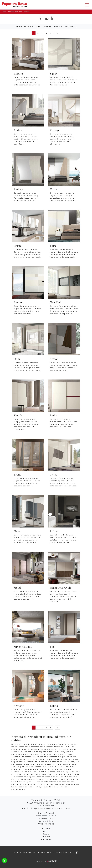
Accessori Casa (46, 818)
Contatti (46, 831)
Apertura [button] (58, 26)
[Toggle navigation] (87, 5)
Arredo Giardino (46, 824)
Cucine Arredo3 (46, 813)
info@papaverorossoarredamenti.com (50, 808)
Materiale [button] (29, 26)
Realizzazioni (46, 839)
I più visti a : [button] (71, 26)
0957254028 (48, 806)
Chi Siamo (46, 829)
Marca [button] (19, 26)
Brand (46, 834)
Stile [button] (38, 26)
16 (58, 33)
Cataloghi (46, 837)
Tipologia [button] (47, 26)
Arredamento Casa (15, 12)
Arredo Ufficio (46, 821)
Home (4, 12)
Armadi (27, 12)
